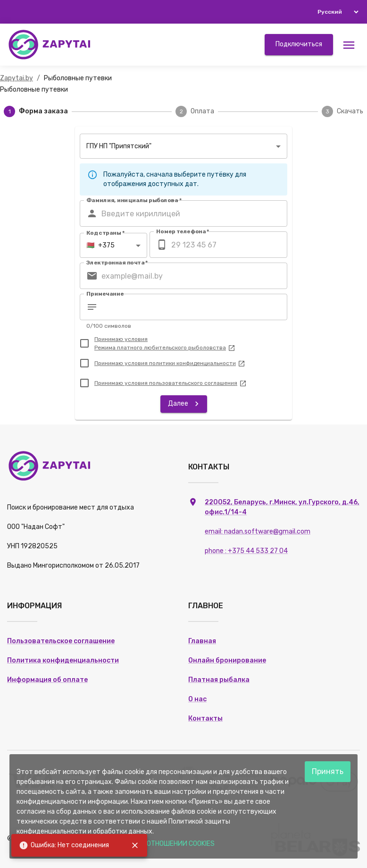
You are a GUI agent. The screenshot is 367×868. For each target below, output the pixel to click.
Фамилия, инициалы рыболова (134, 200)
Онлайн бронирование (227, 660)
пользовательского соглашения (198, 383)
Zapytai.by (17, 78)
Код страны (105, 233)
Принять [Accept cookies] (328, 771)
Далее (185, 404)
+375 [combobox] (100, 245)
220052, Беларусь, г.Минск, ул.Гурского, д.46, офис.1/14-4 (282, 527)
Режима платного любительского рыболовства (165, 348)
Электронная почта (117, 263)
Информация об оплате (47, 680)
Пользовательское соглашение (61, 641)
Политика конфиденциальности (63, 660)
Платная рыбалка (219, 680)
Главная (202, 641)
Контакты (205, 719)
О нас (197, 699)
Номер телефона (183, 231)
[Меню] (349, 45)
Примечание (105, 294)
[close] (135, 845)
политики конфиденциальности (197, 363)
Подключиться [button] (299, 44)
